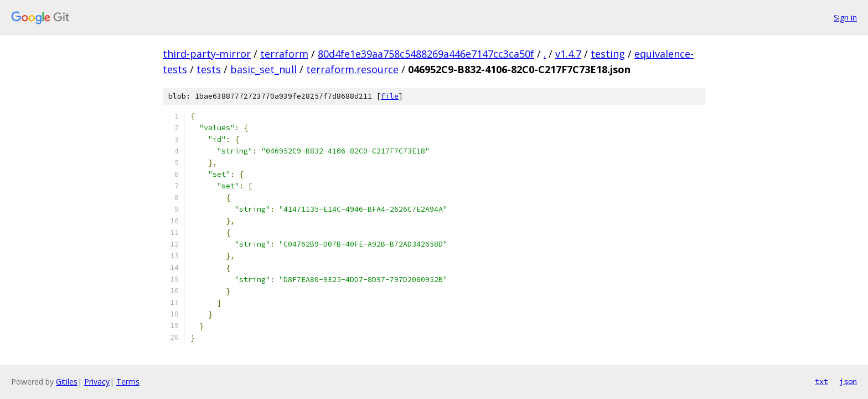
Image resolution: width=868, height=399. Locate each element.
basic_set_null (263, 69)
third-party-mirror (207, 54)
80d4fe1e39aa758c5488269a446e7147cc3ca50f (426, 54)
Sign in (845, 17)
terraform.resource (352, 69)
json (848, 381)
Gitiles (67, 382)
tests (209, 69)
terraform (284, 54)
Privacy (97, 382)
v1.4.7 (568, 54)
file (390, 96)
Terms (128, 382)
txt (821, 381)
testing (608, 54)
